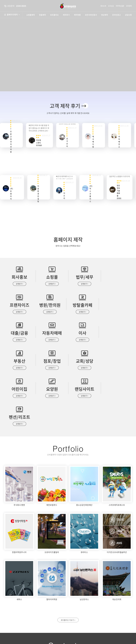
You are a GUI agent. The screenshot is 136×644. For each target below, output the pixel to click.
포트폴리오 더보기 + (68, 564)
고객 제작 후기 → (68, 106)
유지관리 (129, 6)
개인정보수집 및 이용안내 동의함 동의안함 (84, 628)
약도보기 (53, 609)
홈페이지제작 (13, 15)
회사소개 (103, 6)
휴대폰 (108, 608)
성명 (75, 608)
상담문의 (79, 637)
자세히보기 (106, 628)
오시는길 (111, 6)
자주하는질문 (120, 6)
